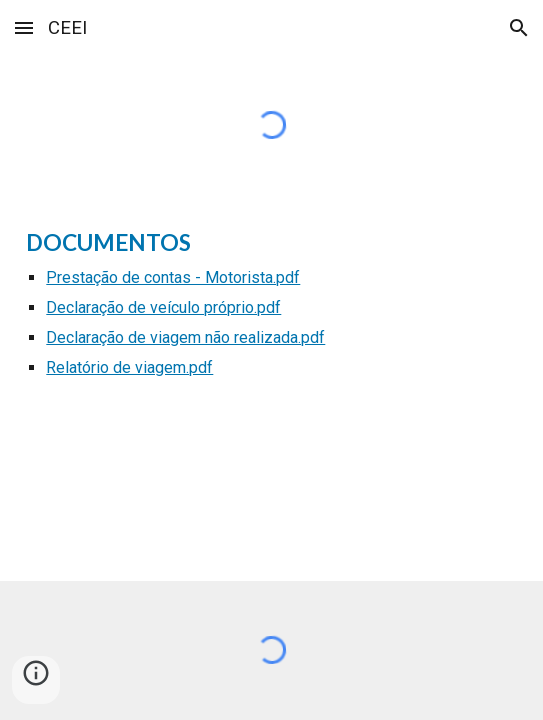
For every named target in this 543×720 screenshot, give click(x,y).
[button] (24, 27)
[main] (271, 312)
